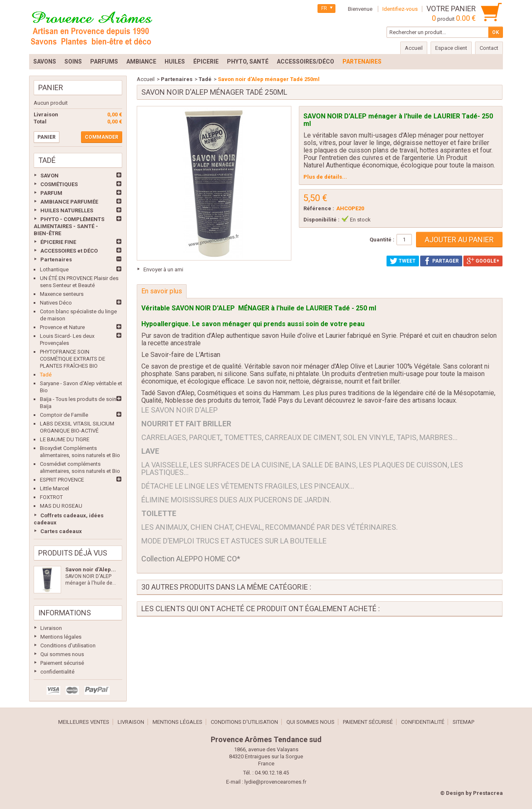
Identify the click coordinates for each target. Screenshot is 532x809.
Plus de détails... (325, 177)
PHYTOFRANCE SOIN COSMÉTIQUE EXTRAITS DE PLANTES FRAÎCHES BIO (73, 359)
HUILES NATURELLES (67, 210)
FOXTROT (51, 497)
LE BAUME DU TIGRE (65, 439)
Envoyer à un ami (163, 269)
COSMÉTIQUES (59, 184)
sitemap (463, 722)
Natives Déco (56, 303)
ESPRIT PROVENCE (62, 480)
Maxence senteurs (62, 294)
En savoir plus (162, 291)
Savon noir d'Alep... (91, 569)
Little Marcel (54, 488)
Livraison (51, 628)
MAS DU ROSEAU (61, 506)
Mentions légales (61, 637)
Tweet (403, 261)
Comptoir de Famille (64, 415)
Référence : (319, 208)
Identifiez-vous (400, 9)
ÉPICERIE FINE (58, 242)
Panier (51, 87)
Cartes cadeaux (61, 531)
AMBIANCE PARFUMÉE (69, 202)
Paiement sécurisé (62, 663)
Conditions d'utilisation (68, 645)
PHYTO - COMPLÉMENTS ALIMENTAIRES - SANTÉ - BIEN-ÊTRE (69, 226)
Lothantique (54, 269)
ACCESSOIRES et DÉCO (69, 251)
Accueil (146, 79)
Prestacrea (488, 793)
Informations (65, 613)
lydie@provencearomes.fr (275, 782)
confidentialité (57, 672)
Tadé (46, 375)
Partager (441, 261)
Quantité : (382, 240)
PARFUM (51, 193)
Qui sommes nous (62, 654)
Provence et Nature (62, 327)
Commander (102, 137)
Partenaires (56, 259)
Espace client (451, 48)
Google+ (483, 261)
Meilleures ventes (84, 722)
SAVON (49, 176)
